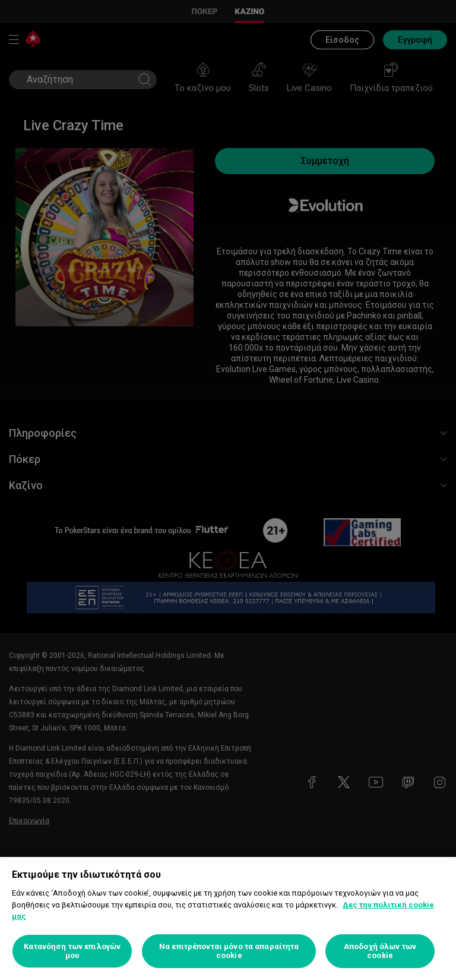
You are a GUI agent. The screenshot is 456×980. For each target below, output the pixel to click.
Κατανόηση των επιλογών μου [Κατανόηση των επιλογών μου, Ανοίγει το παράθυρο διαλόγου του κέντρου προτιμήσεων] (72, 951)
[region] (228, 918)
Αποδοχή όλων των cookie (380, 951)
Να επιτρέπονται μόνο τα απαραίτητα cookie (229, 951)
